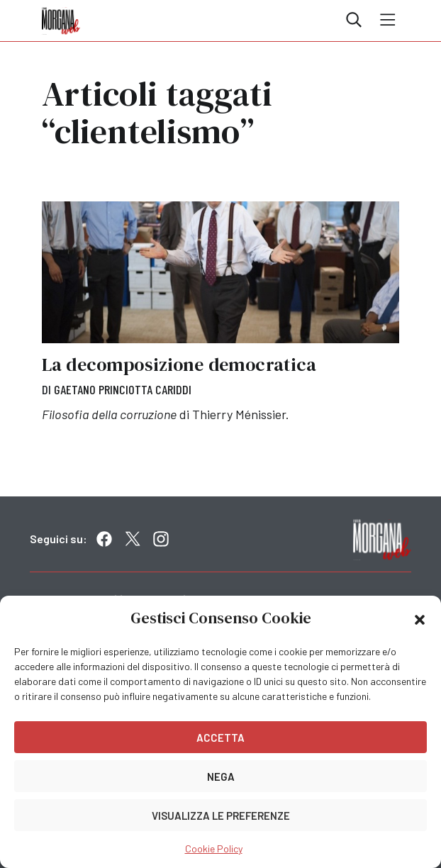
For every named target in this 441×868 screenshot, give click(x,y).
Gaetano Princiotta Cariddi (123, 389)
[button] (420, 618)
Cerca (354, 20)
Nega (221, 777)
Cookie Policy (214, 848)
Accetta (220, 738)
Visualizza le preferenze (221, 816)
